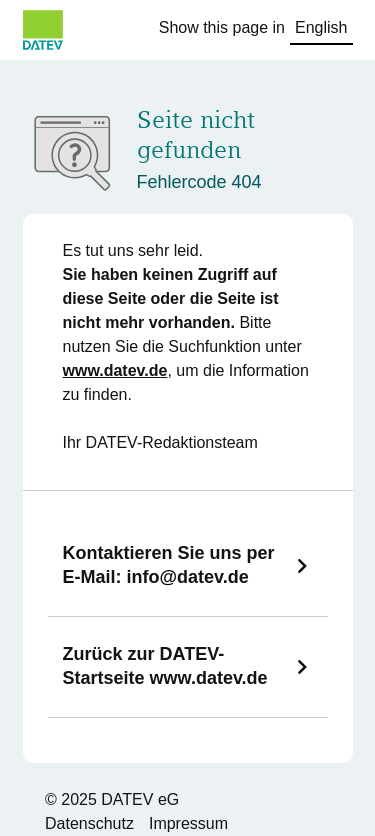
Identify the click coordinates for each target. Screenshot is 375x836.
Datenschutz (89, 823)
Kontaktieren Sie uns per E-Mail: (169, 565)
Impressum (188, 823)
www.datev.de (115, 370)
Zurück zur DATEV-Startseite (165, 666)
